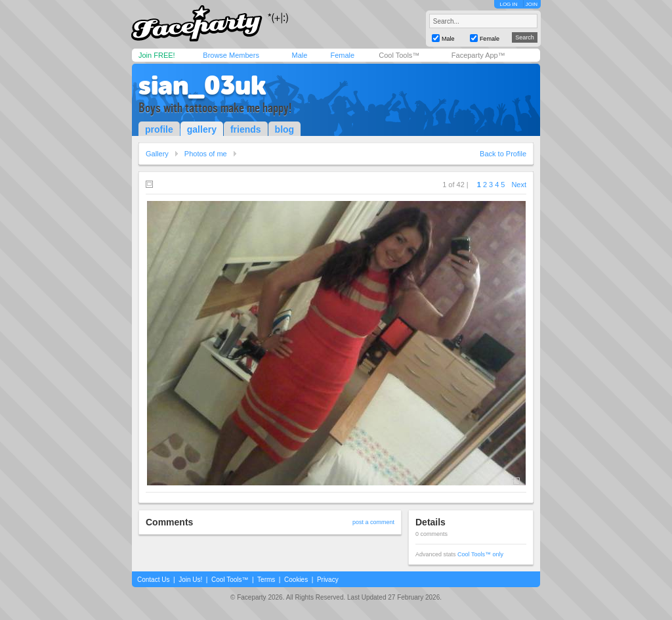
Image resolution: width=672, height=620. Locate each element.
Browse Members (231, 55)
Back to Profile (503, 154)
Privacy (328, 580)
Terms (266, 580)
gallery (202, 129)
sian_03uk (202, 85)
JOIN (532, 4)
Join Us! (190, 580)
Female (342, 55)
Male (299, 55)
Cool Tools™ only (480, 554)
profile (159, 129)
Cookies (296, 580)
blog (285, 129)
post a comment (373, 522)
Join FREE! (157, 55)
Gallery (157, 154)
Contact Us (153, 580)
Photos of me (206, 154)
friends (246, 129)
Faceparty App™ (478, 55)
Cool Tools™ (399, 55)
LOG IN (508, 4)
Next (519, 185)
